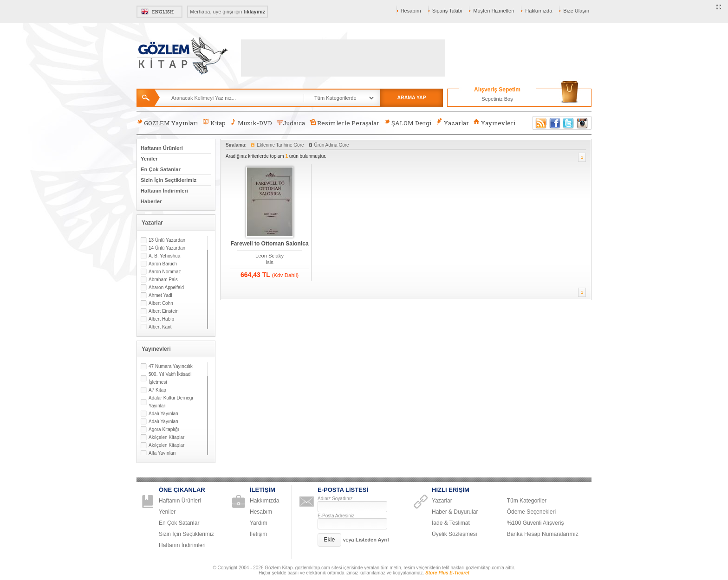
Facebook (555, 123)
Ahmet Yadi (160, 295)
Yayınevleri (494, 123)
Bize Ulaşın (576, 11)
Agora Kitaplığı (164, 429)
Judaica (291, 123)
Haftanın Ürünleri (162, 148)
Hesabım (411, 11)
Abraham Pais (163, 280)
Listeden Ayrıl (372, 540)
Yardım (259, 523)
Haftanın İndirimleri (164, 191)
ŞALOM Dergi (408, 123)
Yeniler (149, 159)
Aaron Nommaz (165, 272)
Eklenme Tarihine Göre (280, 145)
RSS (539, 123)
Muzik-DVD (251, 123)
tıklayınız (254, 12)
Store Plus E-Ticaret (447, 573)
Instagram (583, 123)
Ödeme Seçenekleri (531, 512)
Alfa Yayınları (162, 453)
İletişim (258, 534)
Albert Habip (161, 319)
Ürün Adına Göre (332, 145)
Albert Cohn (161, 303)
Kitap (214, 123)
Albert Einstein (163, 311)
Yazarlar (452, 123)
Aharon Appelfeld (166, 287)
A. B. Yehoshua (164, 256)
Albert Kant (160, 327)
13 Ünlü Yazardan (167, 240)
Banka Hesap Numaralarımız (543, 534)
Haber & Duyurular (455, 512)
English (159, 12)
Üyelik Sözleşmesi (454, 534)
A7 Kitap (157, 390)
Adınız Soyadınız (335, 499)
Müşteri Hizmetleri (494, 11)
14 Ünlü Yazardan (167, 248)
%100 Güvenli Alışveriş (536, 523)
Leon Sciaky (270, 256)
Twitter (569, 123)
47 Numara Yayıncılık (171, 366)
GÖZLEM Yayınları (167, 123)
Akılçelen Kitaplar (166, 437)
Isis (270, 262)
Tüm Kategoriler (527, 501)
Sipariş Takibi (447, 11)
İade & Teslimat (451, 523)
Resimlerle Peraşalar (344, 123)
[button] (329, 540)
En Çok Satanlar (161, 169)
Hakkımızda (539, 11)
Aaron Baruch (163, 264)
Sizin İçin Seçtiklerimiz (169, 180)
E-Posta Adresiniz (336, 516)
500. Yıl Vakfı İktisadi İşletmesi (170, 378)
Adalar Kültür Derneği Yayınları (171, 402)
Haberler (151, 201)
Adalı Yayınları (163, 414)
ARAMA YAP (411, 97)
